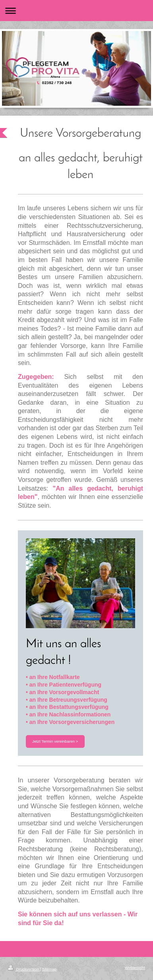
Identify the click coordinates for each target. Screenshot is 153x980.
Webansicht (135, 967)
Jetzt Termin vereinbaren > (55, 741)
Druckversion (24, 969)
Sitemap (49, 969)
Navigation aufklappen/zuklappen (76, 11)
